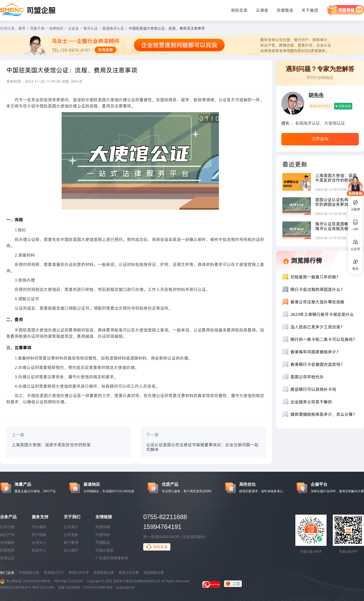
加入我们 (71, 550)
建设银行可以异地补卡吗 (313, 389)
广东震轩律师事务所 (112, 558)
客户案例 (71, 542)
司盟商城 (103, 527)
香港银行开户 (54, 573)
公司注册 (7, 527)
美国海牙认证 (113, 28)
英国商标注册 (154, 573)
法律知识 (56, 28)
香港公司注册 (129, 573)
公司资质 (71, 535)
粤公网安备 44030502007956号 (28, 581)
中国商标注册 (29, 573)
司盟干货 (37, 28)
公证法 (73, 28)
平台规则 (39, 527)
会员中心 (39, 542)
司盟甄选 (285, 10)
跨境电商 (7, 550)
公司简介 (71, 527)
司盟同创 (103, 535)
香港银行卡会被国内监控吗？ (317, 364)
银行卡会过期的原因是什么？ (317, 289)
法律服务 (7, 542)
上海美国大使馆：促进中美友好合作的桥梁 (51, 445)
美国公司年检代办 (307, 377)
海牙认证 (90, 28)
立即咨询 (320, 139)
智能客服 (157, 547)
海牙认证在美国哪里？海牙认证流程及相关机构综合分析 (336, 226)
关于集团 (310, 10)
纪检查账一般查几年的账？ (315, 277)
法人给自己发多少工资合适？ (317, 327)
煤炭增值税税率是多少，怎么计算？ (324, 414)
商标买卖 (239, 10)
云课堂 (262, 10)
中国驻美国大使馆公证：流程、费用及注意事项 (167, 28)
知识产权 (7, 535)
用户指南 (39, 535)
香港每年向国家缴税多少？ (315, 352)
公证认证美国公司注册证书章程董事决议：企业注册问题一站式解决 (202, 447)
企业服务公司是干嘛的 (311, 402)
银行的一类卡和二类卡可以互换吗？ (324, 339)
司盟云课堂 (105, 550)
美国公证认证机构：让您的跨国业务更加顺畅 (336, 202)
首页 (22, 28)
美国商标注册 (104, 573)
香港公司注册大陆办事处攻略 (317, 302)
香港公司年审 (79, 573)
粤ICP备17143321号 (69, 581)
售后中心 (39, 550)
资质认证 (7, 558)
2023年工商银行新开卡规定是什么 (322, 314)
